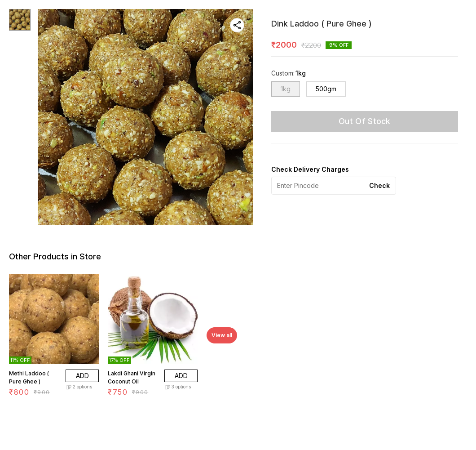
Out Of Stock (365, 121)
